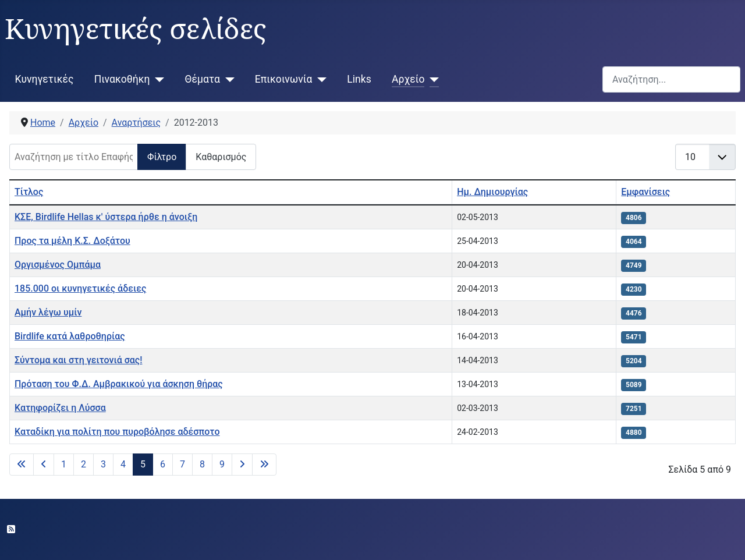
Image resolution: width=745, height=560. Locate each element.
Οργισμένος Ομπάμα (58, 265)
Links (359, 79)
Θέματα (203, 79)
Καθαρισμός (221, 157)
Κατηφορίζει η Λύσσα (60, 408)
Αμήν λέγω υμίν (48, 312)
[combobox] (671, 79)
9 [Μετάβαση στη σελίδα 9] (222, 464)
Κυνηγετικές (45, 79)
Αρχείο (408, 79)
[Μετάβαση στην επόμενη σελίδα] (242, 465)
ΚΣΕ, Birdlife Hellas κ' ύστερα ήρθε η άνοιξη (106, 217)
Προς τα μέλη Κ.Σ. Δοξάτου (72, 241)
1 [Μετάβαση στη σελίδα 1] (64, 464)
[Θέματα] (227, 79)
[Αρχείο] (432, 79)
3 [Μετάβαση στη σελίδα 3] (103, 464)
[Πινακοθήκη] (157, 79)
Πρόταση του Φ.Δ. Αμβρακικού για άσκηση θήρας (119, 384)
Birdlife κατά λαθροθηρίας (70, 336)
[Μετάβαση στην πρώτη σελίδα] (22, 465)
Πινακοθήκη (122, 79)
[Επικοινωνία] (319, 79)
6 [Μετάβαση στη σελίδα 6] (163, 464)
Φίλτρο (162, 157)
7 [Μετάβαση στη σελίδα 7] (182, 464)
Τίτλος (29, 192)
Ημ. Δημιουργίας (492, 192)
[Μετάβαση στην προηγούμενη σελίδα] (44, 465)
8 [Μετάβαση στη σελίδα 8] (202, 464)
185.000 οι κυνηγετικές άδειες (80, 288)
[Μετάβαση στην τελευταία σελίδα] (264, 465)
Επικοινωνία (284, 79)
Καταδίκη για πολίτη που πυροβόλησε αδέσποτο (117, 432)
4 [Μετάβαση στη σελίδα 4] (123, 464)
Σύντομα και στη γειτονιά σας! (78, 360)
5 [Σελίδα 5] (143, 464)
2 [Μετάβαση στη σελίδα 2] (84, 464)
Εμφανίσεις (645, 192)
